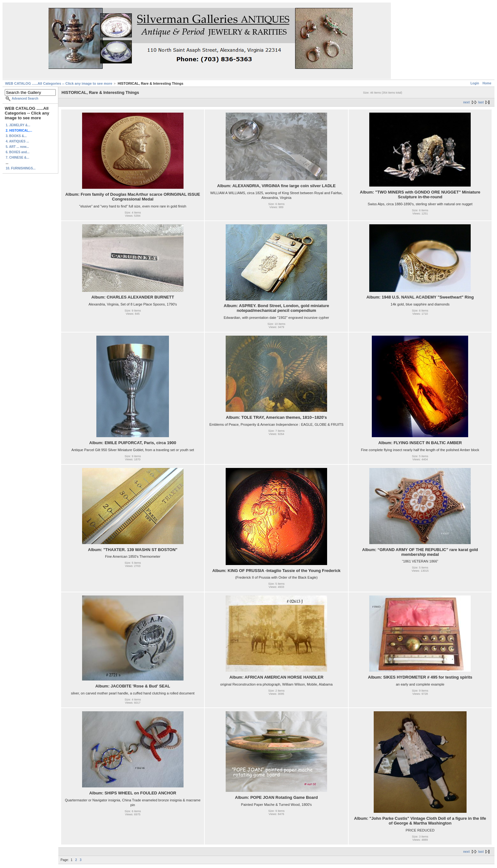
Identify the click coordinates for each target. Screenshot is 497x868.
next (466, 102)
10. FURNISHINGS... (21, 168)
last (481, 102)
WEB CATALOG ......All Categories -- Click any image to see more (59, 83)
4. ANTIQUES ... (17, 141)
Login (475, 83)
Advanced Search (25, 99)
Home (487, 83)
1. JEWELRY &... (18, 125)
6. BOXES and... (18, 152)
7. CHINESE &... (17, 158)
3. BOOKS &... (16, 136)
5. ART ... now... (17, 147)
